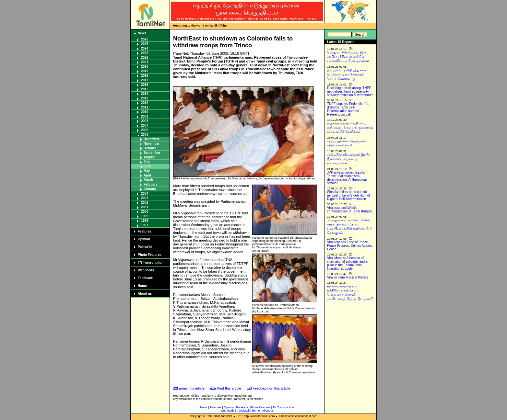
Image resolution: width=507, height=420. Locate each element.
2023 (145, 53)
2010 (145, 112)
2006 (145, 130)
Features (145, 231)
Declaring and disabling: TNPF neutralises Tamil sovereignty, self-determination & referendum (350, 91)
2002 (145, 203)
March (148, 180)
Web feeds (146, 270)
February (151, 184)
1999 (145, 216)
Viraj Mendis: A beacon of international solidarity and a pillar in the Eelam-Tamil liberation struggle (347, 263)
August (149, 157)
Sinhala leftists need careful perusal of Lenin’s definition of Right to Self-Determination (348, 195)
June (147, 166)
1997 (145, 225)
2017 (145, 80)
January (150, 189)
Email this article (192, 388)
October (150, 148)
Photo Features (150, 255)
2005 (145, 135)
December (151, 139)
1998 (145, 221)
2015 (145, 89)
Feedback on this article (271, 388)
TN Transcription (151, 262)
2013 (145, 98)
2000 (145, 212)
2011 (145, 107)
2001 (145, 207)
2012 (145, 103)
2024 (145, 48)
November (152, 144)
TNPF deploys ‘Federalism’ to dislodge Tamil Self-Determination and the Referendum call (348, 109)
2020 (145, 67)
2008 (145, 121)
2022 (145, 57)
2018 (145, 76)
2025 (145, 44)
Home (142, 286)
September (152, 153)
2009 (145, 116)
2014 (145, 94)
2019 (145, 71)
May (147, 171)
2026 (145, 39)
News (142, 33)
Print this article (229, 388)
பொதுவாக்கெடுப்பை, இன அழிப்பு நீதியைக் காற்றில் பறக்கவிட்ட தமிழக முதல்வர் (348, 57)
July (147, 162)
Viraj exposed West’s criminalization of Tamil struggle (350, 210)
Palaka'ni (145, 247)
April (147, 175)
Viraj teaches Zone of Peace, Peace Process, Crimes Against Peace (350, 246)
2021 (145, 62)
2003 (145, 198)
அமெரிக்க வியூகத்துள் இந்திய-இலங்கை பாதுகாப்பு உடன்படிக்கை (350, 159)
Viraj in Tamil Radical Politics (348, 277)
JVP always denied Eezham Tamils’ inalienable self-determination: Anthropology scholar (347, 178)
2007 (145, 125)
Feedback (145, 278)
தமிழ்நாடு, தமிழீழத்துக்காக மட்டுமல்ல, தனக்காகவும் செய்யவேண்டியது (347, 74)
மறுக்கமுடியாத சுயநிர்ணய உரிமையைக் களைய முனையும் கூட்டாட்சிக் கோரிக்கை (350, 127)
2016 (145, 85)
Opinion (144, 239)
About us (145, 294)
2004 (145, 193)
